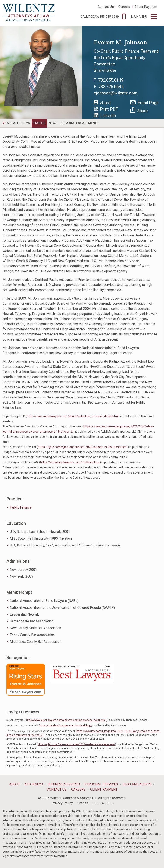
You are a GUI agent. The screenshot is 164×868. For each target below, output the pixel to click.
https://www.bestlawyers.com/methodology (70, 462)
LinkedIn (105, 115)
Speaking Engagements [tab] (80, 123)
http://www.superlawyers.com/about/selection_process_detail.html (73, 416)
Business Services (64, 784)
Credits (83, 803)
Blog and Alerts (137, 784)
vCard (102, 103)
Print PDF (106, 109)
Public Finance (21, 507)
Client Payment (146, 7)
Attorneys (34, 784)
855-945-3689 (104, 803)
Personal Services (101, 784)
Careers (124, 7)
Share (139, 110)
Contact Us (106, 7)
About (15, 784)
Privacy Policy (62, 803)
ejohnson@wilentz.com (116, 93)
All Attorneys (18, 123)
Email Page (144, 103)
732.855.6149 (111, 80)
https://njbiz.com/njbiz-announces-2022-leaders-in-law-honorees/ (83, 447)
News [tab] (53, 123)
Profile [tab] (39, 123)
